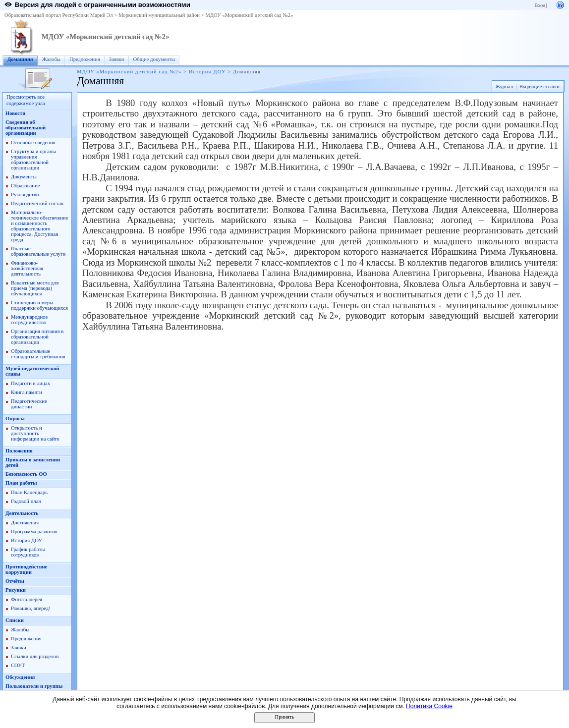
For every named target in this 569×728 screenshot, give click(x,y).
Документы (24, 177)
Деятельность (22, 513)
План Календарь (29, 492)
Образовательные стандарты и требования (38, 354)
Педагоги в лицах (30, 383)
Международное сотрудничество (29, 320)
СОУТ (18, 665)
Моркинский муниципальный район (159, 15)
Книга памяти (27, 392)
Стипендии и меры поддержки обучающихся (39, 305)
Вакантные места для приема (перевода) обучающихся (35, 288)
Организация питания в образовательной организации (37, 337)
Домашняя (20, 59)
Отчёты (15, 581)
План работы (21, 483)
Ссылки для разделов (35, 656)
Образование (25, 186)
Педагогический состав (37, 203)
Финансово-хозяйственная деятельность (27, 268)
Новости (15, 113)
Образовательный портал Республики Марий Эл (59, 15)
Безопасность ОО (26, 474)
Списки (15, 620)
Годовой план (26, 501)
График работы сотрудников (28, 552)
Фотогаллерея (27, 599)
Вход (540, 5)
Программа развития (34, 532)
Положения (19, 451)
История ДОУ (207, 72)
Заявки (117, 59)
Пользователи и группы (34, 686)
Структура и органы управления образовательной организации (33, 160)
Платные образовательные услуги (38, 251)
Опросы (15, 419)
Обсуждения (20, 677)
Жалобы (51, 59)
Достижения (25, 523)
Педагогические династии (29, 404)
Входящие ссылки (540, 86)
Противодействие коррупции (26, 569)
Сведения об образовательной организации (26, 128)
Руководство (25, 195)
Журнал (504, 86)
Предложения (85, 59)
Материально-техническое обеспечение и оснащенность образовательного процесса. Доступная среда (39, 226)
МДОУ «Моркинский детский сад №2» (249, 15)
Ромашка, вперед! (31, 608)
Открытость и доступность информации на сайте (35, 433)
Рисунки (16, 590)
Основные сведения (33, 142)
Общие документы (154, 59)
